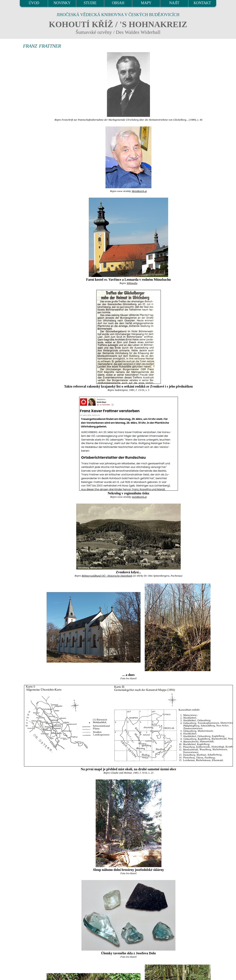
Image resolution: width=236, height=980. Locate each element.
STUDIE (90, 3)
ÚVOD (34, 3)
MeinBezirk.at (139, 191)
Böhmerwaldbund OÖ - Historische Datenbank (107, 576)
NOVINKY (62, 3)
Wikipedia (132, 283)
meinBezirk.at (139, 497)
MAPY (146, 3)
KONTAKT (202, 3)
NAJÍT (174, 3)
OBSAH (118, 3)
